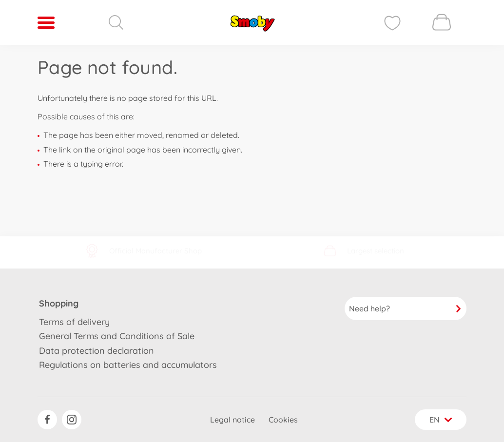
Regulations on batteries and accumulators (128, 365)
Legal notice (233, 420)
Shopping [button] (59, 303)
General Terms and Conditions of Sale (117, 336)
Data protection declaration (97, 351)
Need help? (406, 308)
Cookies (283, 420)
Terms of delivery (74, 322)
